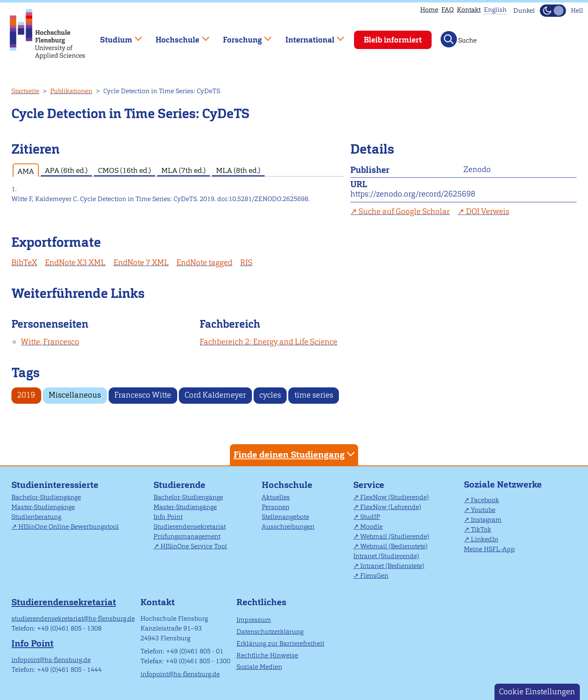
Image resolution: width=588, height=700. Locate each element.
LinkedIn (484, 539)
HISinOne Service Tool (194, 546)
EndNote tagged (204, 263)
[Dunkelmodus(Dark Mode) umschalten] (553, 11)
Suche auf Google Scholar (404, 211)
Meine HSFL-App (489, 549)
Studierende (179, 485)
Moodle (371, 527)
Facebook (485, 500)
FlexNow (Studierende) (394, 497)
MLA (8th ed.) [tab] (238, 170)
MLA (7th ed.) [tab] (184, 170)
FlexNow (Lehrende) (391, 507)
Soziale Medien (259, 667)
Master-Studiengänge (43, 507)
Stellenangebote (285, 517)
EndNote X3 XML (75, 263)
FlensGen (374, 576)
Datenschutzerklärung (270, 632)
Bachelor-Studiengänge (46, 497)
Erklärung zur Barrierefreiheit (280, 643)
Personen (276, 507)
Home (429, 10)
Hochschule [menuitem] (177, 36)
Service (369, 485)
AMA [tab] (26, 171)
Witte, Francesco (50, 342)
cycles (270, 395)
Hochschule (287, 485)
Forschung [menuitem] (241, 36)
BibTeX (24, 263)
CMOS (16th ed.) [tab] (125, 170)
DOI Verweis (488, 211)
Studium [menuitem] (115, 36)
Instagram (486, 520)
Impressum (254, 620)
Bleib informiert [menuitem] (393, 40)
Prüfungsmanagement (187, 536)
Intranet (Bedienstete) (392, 566)
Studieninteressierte (55, 485)
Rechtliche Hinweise (267, 655)
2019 (26, 395)
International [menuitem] (309, 36)
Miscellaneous (75, 395)
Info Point (168, 517)
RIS (246, 263)
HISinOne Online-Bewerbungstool (69, 527)
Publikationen (71, 91)
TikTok (481, 529)
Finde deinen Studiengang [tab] (295, 454)
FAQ (448, 10)
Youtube (483, 510)
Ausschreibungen (288, 527)
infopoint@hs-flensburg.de (51, 660)
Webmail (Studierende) (395, 536)
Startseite (25, 91)
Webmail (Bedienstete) (394, 546)
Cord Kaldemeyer (215, 395)
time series (314, 395)
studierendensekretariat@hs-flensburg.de (73, 618)
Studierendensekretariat (190, 527)
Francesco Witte (143, 395)
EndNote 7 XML (141, 263)
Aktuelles (276, 497)
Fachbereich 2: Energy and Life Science (268, 342)
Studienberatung (36, 517)
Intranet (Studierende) (386, 556)
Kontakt (469, 10)
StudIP (370, 517)
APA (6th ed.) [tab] (66, 170)
